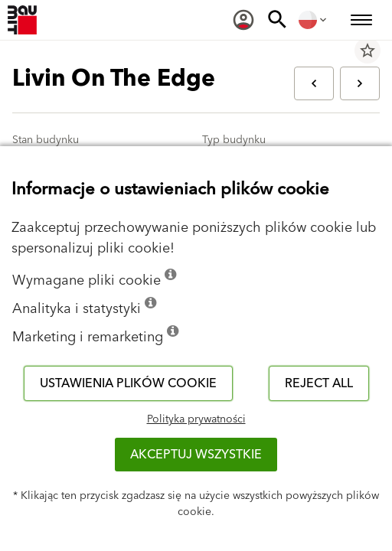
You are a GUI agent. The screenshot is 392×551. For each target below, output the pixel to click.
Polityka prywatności (196, 419)
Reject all (319, 383)
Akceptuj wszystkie (196, 455)
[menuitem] (243, 20)
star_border (367, 51)
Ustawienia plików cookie (128, 383)
